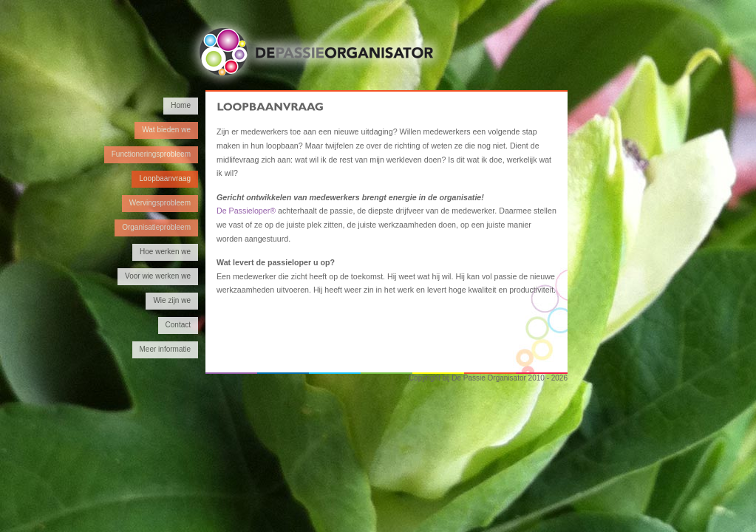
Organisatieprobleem (156, 227)
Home (181, 105)
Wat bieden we (166, 130)
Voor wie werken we (158, 276)
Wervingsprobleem (160, 203)
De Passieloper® (246, 211)
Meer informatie (165, 349)
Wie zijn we (172, 300)
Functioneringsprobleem (151, 154)
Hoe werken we (165, 252)
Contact (178, 325)
